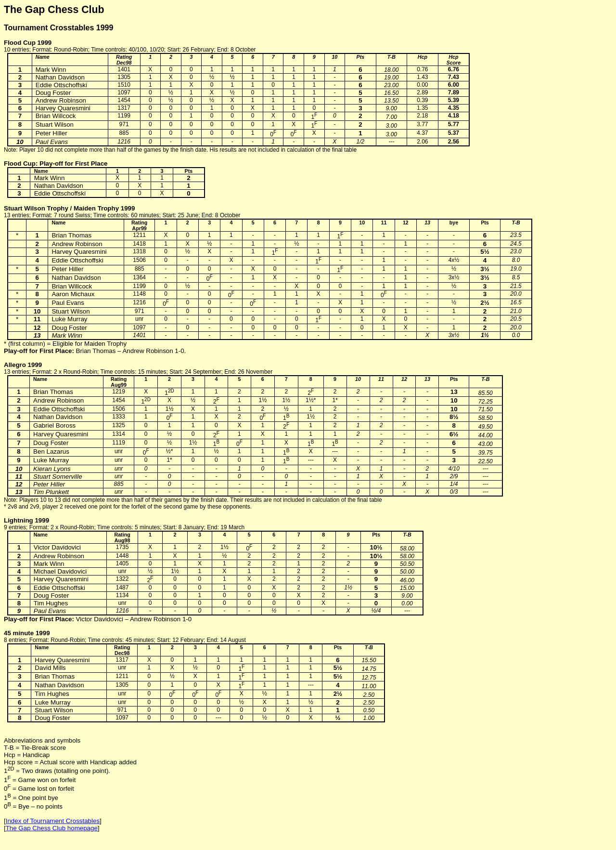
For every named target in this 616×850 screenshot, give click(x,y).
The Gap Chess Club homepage (52, 828)
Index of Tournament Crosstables (53, 821)
